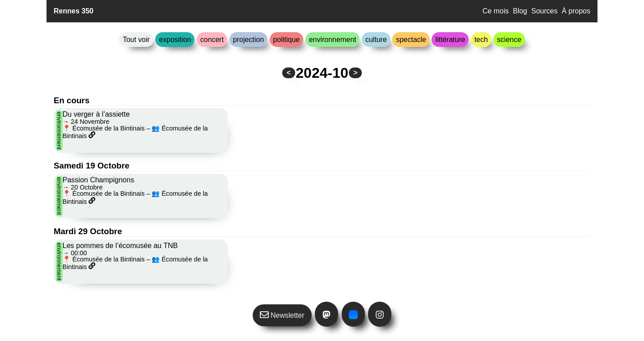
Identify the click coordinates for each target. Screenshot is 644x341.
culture (376, 40)
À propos (576, 11)
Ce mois (496, 11)
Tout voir (136, 40)
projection (248, 40)
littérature (450, 40)
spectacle (411, 40)
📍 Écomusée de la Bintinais (104, 128)
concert (212, 40)
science (509, 40)
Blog (520, 11)
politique (287, 40)
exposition (175, 40)
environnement (333, 40)
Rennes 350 (74, 11)
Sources (544, 11)
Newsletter (282, 315)
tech (481, 40)
